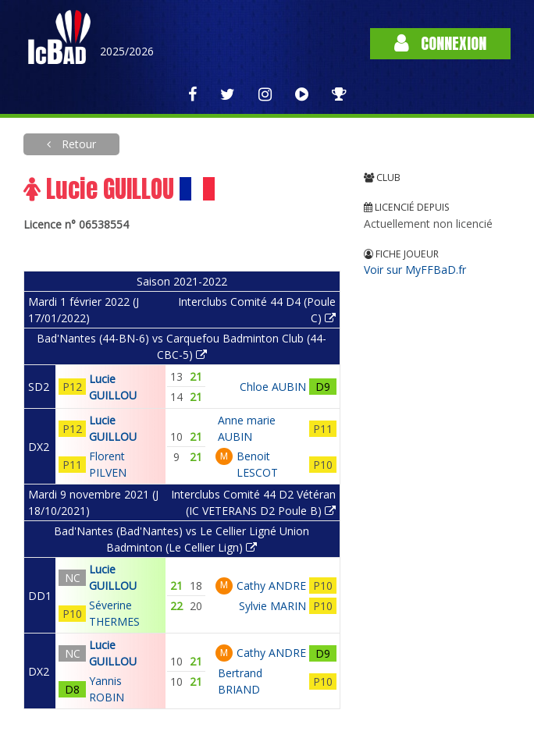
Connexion (440, 43)
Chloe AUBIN (273, 387)
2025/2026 (127, 51)
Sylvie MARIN (272, 606)
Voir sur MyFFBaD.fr (415, 270)
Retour (77, 144)
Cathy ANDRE (271, 586)
